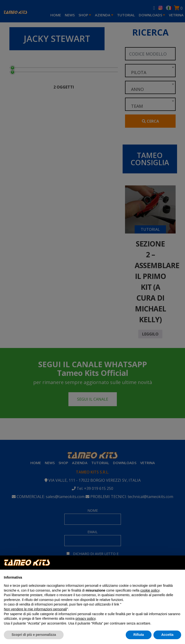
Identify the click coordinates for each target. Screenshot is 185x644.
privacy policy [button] (85, 619)
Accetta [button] (167, 635)
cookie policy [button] (150, 590)
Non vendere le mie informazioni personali (35, 609)
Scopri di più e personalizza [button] (34, 635)
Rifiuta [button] (139, 635)
